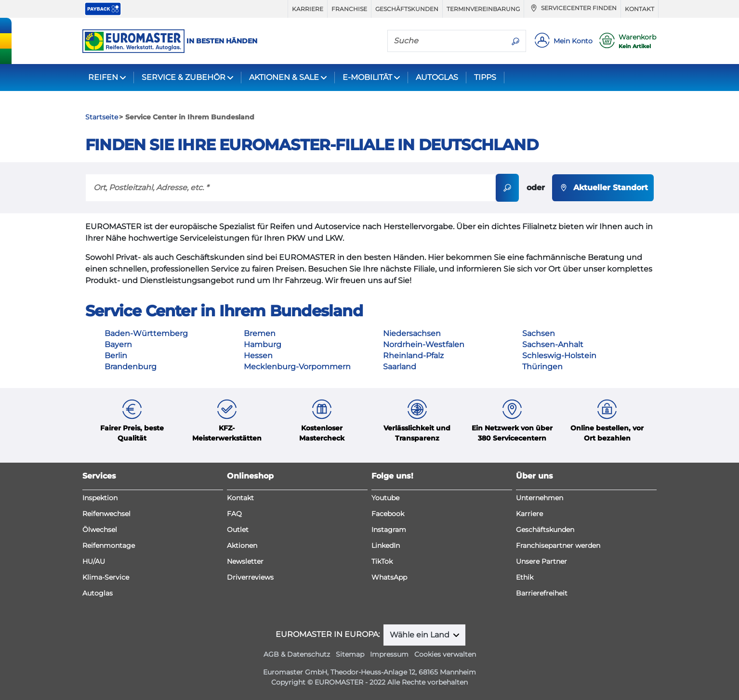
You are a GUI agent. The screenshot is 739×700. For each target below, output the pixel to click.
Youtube (385, 498)
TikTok (382, 561)
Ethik (525, 577)
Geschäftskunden (407, 9)
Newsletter (245, 561)
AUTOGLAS (437, 77)
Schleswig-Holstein (559, 356)
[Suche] (447, 40)
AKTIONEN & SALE (284, 77)
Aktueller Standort (603, 188)
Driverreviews (250, 577)
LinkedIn (386, 545)
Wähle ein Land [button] (421, 635)
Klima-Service (106, 577)
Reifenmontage (109, 545)
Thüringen (542, 367)
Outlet (238, 530)
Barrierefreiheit (542, 593)
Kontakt (640, 9)
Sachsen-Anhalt (553, 344)
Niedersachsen (412, 333)
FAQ (234, 514)
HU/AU (94, 561)
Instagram (389, 530)
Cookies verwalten (445, 654)
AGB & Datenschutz (297, 654)
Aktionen (242, 545)
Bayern (118, 344)
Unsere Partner (541, 561)
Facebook (388, 514)
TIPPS (485, 77)
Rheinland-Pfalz (413, 356)
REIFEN (103, 77)
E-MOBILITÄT (367, 77)
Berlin (116, 356)
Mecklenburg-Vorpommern (297, 367)
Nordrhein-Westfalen (424, 344)
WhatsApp (389, 577)
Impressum (389, 654)
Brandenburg (131, 367)
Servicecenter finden (572, 8)
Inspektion (100, 498)
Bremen (260, 333)
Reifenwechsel (106, 514)
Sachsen (539, 333)
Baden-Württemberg (146, 333)
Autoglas (98, 593)
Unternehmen (540, 498)
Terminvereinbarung (483, 9)
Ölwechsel (100, 530)
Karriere (308, 9)
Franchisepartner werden (558, 545)
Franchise (349, 9)
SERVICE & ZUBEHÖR (184, 77)
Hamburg (263, 344)
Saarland (400, 367)
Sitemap (350, 654)
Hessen (258, 356)
